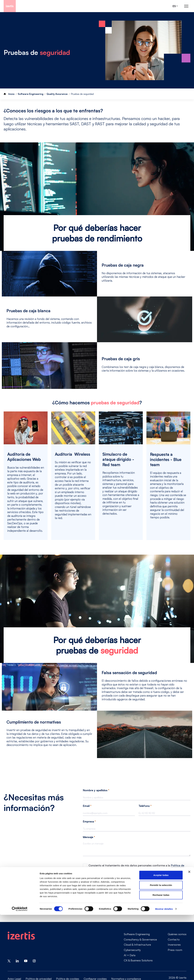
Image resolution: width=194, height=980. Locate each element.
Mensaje (89, 837)
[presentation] (106, 888)
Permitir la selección (161, 950)
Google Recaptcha (92, 880)
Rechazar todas (161, 960)
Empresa (89, 821)
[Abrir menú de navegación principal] (186, 6)
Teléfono (145, 806)
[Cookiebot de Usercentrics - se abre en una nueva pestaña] (20, 974)
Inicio (11, 94)
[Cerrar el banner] (189, 937)
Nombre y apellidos (96, 790)
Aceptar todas (161, 940)
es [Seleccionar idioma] (174, 6)
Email (87, 806)
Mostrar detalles (164, 974)
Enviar (91, 898)
